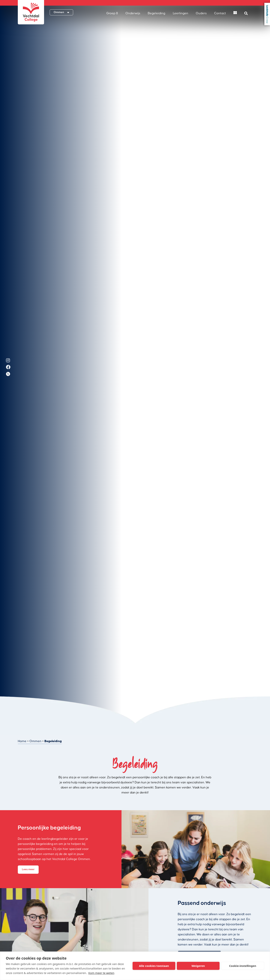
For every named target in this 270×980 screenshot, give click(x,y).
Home (22, 741)
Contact (220, 13)
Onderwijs (133, 13)
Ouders (201, 13)
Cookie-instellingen (243, 966)
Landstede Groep (267, 14)
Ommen (35, 741)
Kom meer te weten (101, 973)
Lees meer (28, 869)
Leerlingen (181, 13)
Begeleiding (156, 13)
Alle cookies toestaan (154, 966)
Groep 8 (112, 13)
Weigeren (198, 966)
